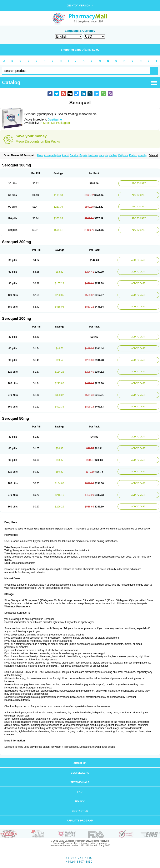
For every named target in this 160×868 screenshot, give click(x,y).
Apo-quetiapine (52, 155)
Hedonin (93, 155)
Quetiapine (55, 119)
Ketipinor (123, 155)
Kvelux (133, 155)
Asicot (65, 155)
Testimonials (80, 782)
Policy (80, 802)
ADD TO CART (139, 183)
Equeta (84, 155)
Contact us (80, 811)
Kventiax (142, 155)
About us (80, 763)
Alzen (40, 155)
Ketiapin (103, 155)
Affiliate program (80, 821)
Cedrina (74, 155)
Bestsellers (80, 773)
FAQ (80, 792)
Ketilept (113, 155)
